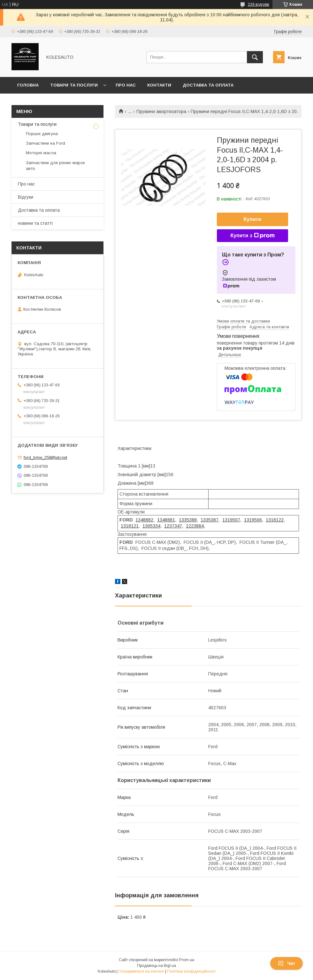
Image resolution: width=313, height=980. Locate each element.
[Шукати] (255, 57)
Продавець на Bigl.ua (156, 966)
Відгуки (26, 197)
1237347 (173, 526)
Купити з (252, 236)
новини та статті (35, 223)
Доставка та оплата (208, 85)
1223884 (195, 526)
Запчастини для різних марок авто (55, 166)
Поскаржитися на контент (141, 971)
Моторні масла (41, 153)
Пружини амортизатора (161, 111)
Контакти (159, 85)
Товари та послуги (74, 85)
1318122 (275, 520)
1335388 (188, 520)
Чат (286, 963)
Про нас (126, 85)
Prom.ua (187, 960)
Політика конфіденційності (191, 971)
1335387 (210, 520)
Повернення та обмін (44, 102)
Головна (28, 85)
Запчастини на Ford (46, 143)
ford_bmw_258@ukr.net (45, 457)
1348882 (144, 520)
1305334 (151, 526)
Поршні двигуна (42, 134)
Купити (253, 219)
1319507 (231, 520)
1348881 (166, 520)
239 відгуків (259, 4)
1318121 (130, 526)
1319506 (253, 520)
